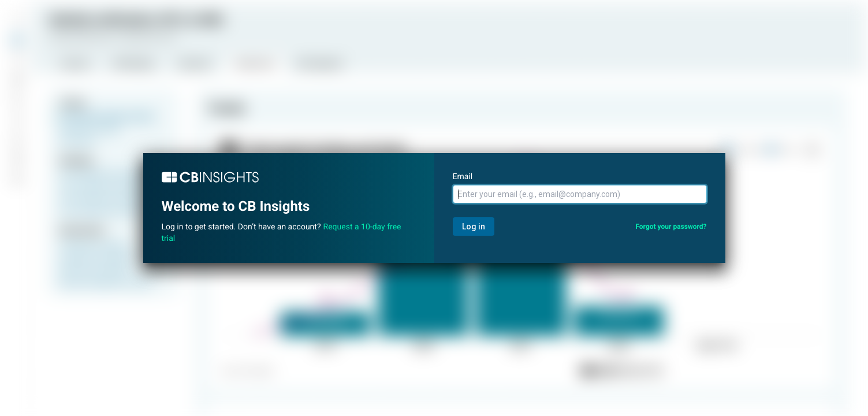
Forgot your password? (671, 226)
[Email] (580, 194)
